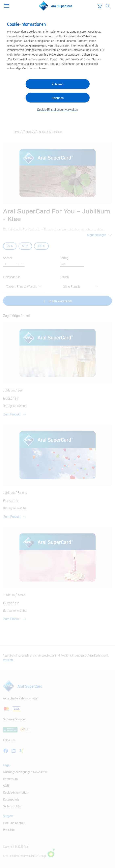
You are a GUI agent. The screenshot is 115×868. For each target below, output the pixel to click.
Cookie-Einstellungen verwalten (57, 110)
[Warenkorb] (100, 6)
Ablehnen (58, 98)
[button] (8, 6)
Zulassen (58, 84)
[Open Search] (108, 6)
